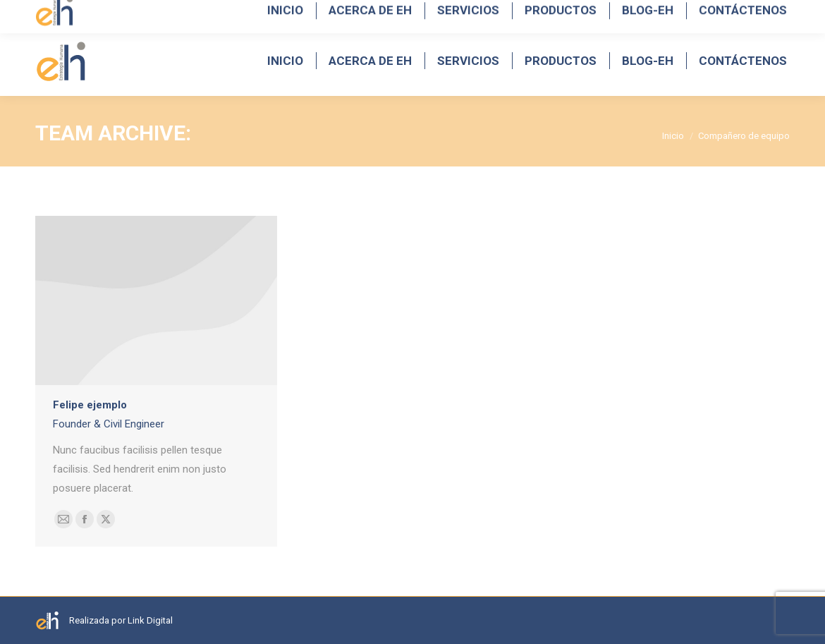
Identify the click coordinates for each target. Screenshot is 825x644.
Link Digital (150, 620)
